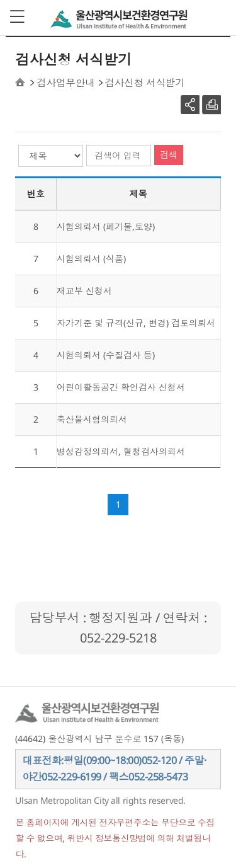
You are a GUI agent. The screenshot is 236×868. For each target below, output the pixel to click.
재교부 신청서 (84, 291)
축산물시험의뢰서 (92, 419)
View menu (18, 17)
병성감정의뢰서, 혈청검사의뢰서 (121, 451)
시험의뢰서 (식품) (91, 259)
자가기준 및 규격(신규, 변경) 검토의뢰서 (136, 323)
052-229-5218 (118, 638)
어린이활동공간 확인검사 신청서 (121, 387)
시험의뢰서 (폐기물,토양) (106, 226)
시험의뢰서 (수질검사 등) (106, 355)
